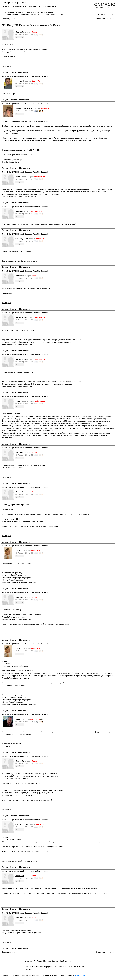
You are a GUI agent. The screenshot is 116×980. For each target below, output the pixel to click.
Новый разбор (27, 15)
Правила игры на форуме (13, 12)
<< (109, 15)
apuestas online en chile (30, 975)
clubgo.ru (6, 746)
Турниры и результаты (14, 3)
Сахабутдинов (22, 239)
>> (113, 15)
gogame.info (21, 580)
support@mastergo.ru (22, 619)
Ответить (13, 73)
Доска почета (33, 12)
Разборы (15, 15)
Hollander (19, 211)
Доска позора (47, 12)
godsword (20, 81)
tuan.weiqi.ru (14, 162)
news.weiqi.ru (18, 160)
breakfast (19, 551)
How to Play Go (82, 975)
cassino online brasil (11, 975)
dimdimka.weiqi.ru (24, 344)
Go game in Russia (50, 975)
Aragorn (19, 719)
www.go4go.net (26, 578)
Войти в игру (58, 15)
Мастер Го (20, 32)
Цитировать (24, 73)
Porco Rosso (21, 177)
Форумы (6, 15)
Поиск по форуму (43, 15)
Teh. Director (21, 317)
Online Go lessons (66, 975)
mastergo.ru (7, 66)
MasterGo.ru (23, 52)
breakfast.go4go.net (19, 575)
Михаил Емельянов (24, 108)
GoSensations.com (29, 582)
